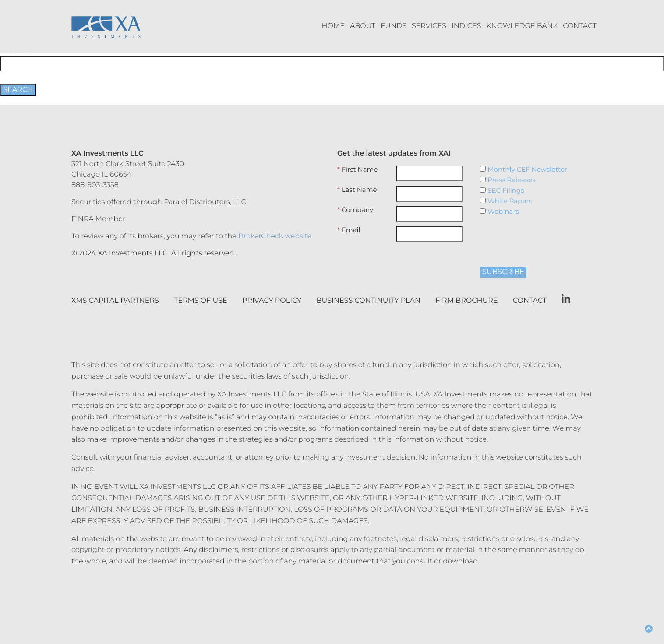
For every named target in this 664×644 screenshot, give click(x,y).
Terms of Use (201, 301)
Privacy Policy (272, 301)
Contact (580, 26)
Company (355, 210)
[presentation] (533, 238)
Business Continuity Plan (369, 301)
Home (333, 26)
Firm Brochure (466, 301)
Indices (466, 26)
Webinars (499, 212)
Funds (394, 26)
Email (349, 230)
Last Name (357, 190)
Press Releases (508, 180)
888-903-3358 (95, 185)
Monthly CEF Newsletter (524, 170)
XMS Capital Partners (115, 301)
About (363, 26)
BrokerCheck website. (276, 236)
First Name (358, 170)
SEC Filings (502, 191)
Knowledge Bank (522, 26)
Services (429, 26)
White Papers (506, 201)
